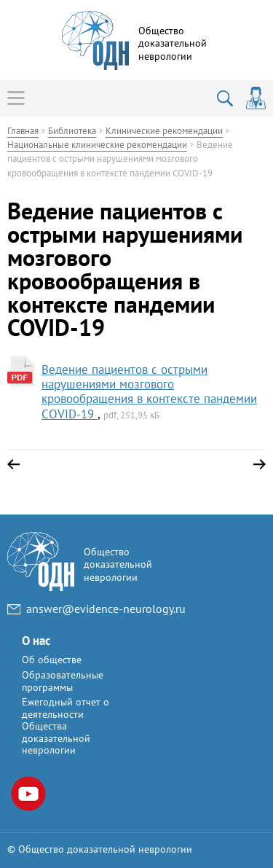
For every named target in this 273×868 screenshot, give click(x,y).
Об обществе (52, 660)
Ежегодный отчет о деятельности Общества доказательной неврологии (66, 726)
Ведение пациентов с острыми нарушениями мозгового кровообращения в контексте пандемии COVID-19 (149, 392)
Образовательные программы (63, 681)
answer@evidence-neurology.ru (106, 609)
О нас (36, 641)
